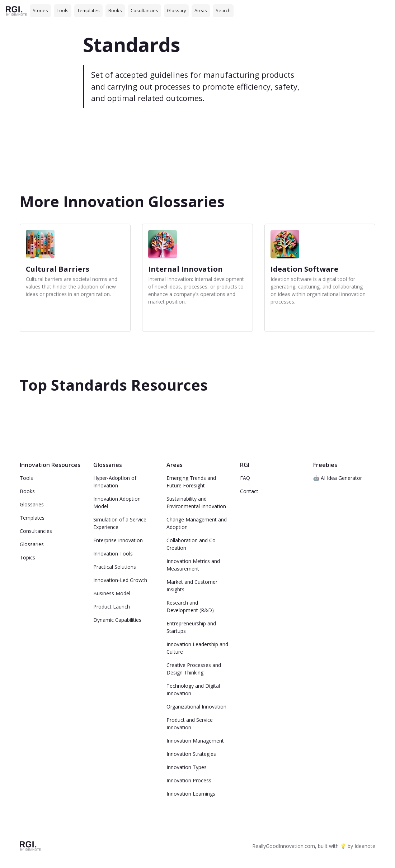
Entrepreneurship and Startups (191, 627)
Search (223, 10)
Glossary (176, 10)
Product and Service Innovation (190, 724)
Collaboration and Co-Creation (192, 544)
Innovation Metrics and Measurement (193, 565)
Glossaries (32, 504)
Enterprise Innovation (118, 540)
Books (115, 10)
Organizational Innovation (196, 707)
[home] (16, 11)
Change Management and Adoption (197, 523)
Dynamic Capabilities (117, 620)
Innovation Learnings (191, 794)
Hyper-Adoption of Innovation (115, 482)
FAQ (245, 478)
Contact (249, 491)
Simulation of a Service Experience (120, 523)
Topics (27, 557)
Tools (63, 10)
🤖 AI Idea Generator (338, 478)
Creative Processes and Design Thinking (194, 669)
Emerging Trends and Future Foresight (191, 482)
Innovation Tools (113, 554)
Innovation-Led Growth (120, 580)
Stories (40, 10)
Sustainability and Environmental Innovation (196, 502)
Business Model (112, 593)
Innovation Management (195, 741)
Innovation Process (189, 780)
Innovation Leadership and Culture (197, 648)
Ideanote (365, 846)
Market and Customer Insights (192, 586)
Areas (201, 10)
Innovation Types (187, 767)
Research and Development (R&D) (190, 606)
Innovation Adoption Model (117, 502)
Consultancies (36, 531)
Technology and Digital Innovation (193, 690)
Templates (88, 10)
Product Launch (112, 607)
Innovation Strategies (191, 754)
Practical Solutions (115, 567)
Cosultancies (144, 10)
